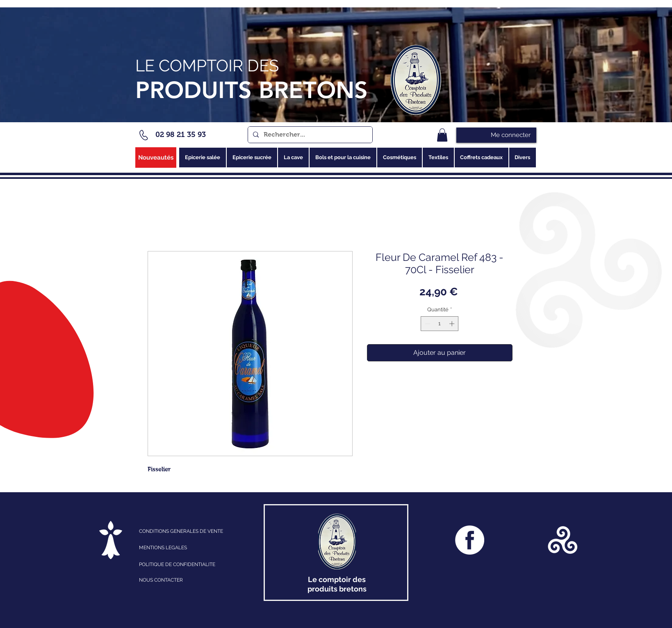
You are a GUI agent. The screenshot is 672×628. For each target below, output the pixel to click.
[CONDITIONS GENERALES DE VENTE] (194, 531)
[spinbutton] (440, 324)
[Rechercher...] (309, 135)
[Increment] (453, 324)
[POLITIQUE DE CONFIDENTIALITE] (186, 564)
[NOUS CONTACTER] (186, 580)
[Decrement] (427, 324)
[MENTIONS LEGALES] (175, 548)
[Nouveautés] (156, 158)
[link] (442, 135)
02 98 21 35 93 (181, 135)
